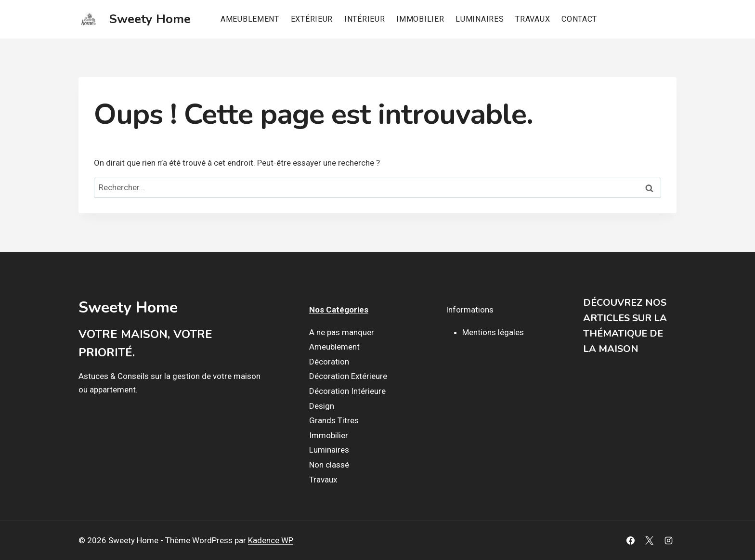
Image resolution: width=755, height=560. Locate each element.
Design (322, 406)
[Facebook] (631, 541)
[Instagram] (668, 541)
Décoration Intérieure (347, 391)
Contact (579, 19)
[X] (650, 541)
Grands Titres (334, 420)
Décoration (329, 362)
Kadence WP (271, 540)
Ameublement (250, 19)
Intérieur (364, 19)
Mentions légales (493, 332)
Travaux (533, 19)
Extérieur (312, 19)
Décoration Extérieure (348, 376)
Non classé (329, 465)
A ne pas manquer (342, 332)
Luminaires (480, 19)
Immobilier (420, 19)
